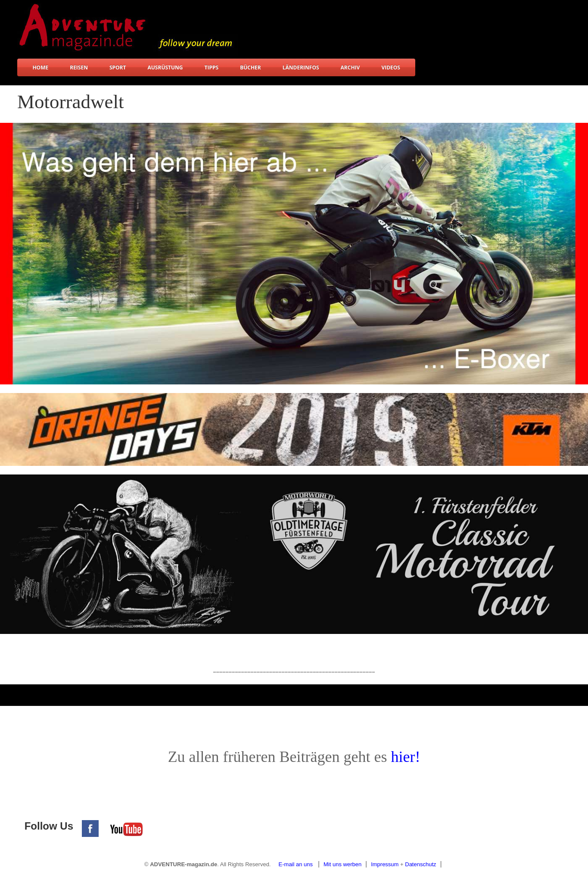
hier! (405, 757)
